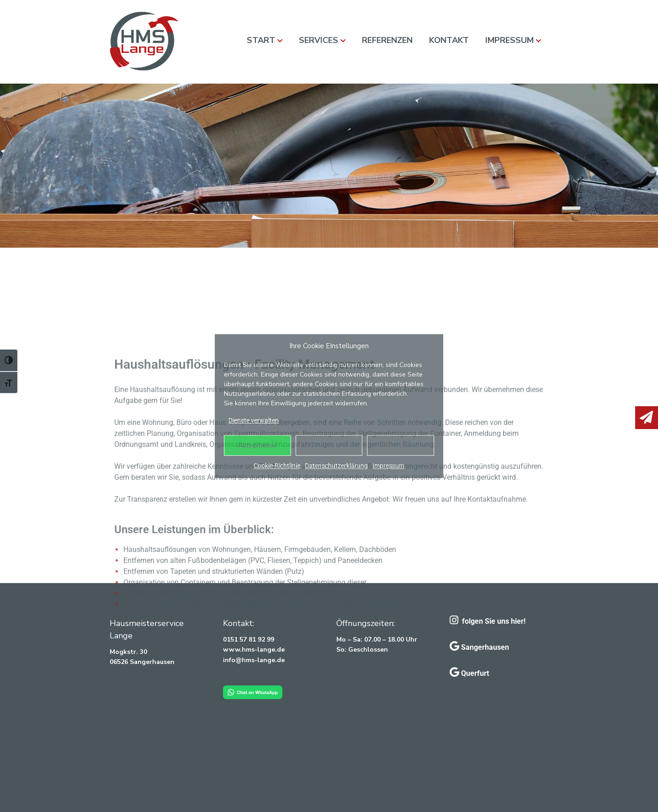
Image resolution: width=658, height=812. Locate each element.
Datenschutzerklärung (336, 466)
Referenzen (387, 40)
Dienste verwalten (254, 420)
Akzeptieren (257, 446)
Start (261, 40)
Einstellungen (401, 446)
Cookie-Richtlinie (277, 466)
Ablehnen (329, 446)
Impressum (388, 466)
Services (318, 40)
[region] (329, 166)
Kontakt (449, 40)
